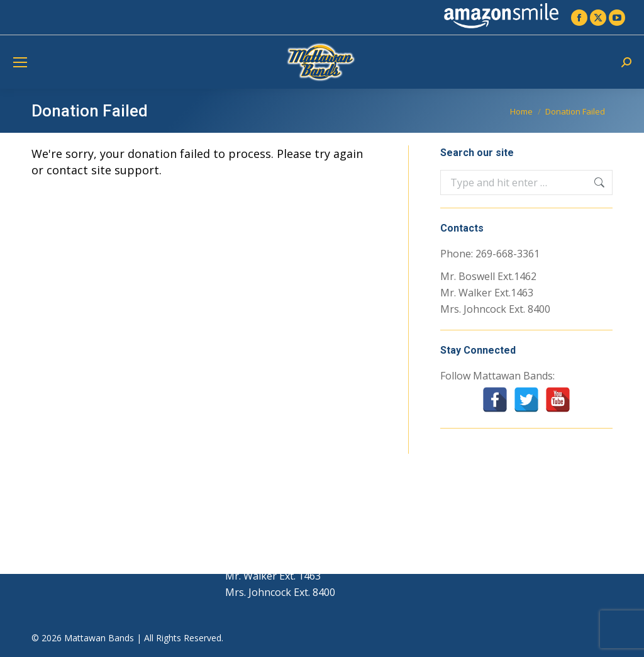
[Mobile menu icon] (20, 62)
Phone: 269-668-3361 (490, 254)
